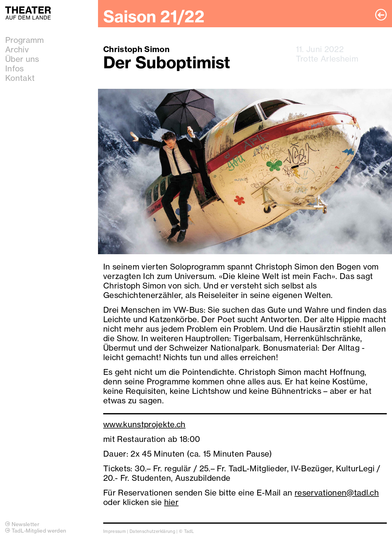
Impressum (115, 531)
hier (171, 502)
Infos (15, 68)
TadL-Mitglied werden (36, 531)
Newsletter (22, 524)
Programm (25, 40)
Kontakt (20, 78)
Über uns (22, 59)
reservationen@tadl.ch (337, 493)
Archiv (17, 49)
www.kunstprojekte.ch (144, 424)
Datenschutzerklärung (152, 531)
